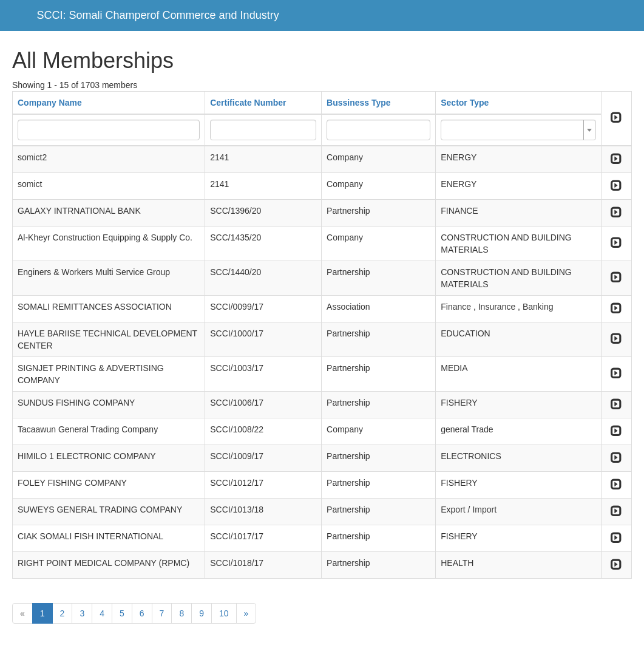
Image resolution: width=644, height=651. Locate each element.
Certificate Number (248, 103)
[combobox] (518, 130)
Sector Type (465, 103)
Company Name (50, 103)
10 (224, 613)
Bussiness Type (359, 103)
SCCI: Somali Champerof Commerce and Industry (158, 15)
